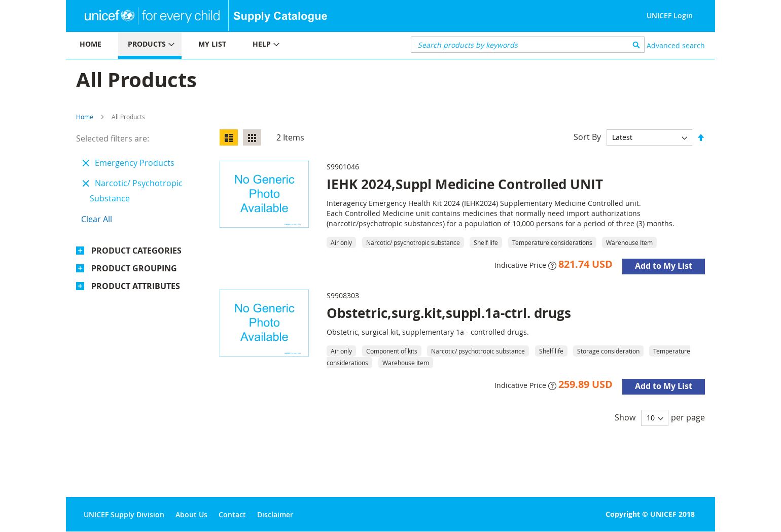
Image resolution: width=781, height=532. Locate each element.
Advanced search (676, 45)
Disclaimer (275, 515)
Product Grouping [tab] (134, 268)
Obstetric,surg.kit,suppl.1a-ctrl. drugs (449, 313)
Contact (232, 515)
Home (85, 117)
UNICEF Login (670, 15)
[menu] (228, 45)
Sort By (587, 137)
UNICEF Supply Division (124, 515)
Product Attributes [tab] (136, 286)
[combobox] (528, 45)
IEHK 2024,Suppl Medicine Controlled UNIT (465, 184)
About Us (191, 515)
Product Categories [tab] (136, 251)
